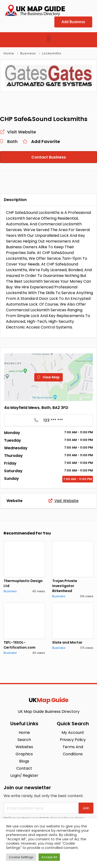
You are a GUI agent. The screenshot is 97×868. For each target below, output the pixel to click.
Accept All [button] (49, 857)
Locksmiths (52, 53)
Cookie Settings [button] (21, 857)
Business (28, 53)
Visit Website (64, 501)
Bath (12, 141)
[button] (48, 39)
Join (86, 808)
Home (9, 53)
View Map (48, 377)
